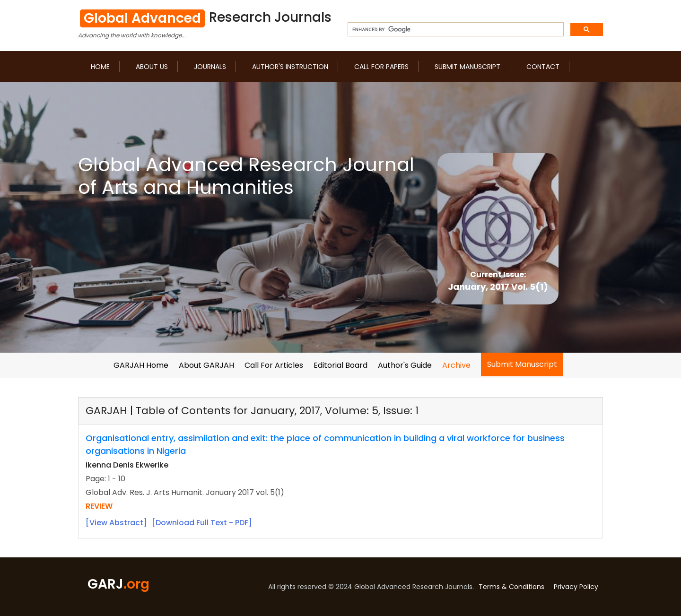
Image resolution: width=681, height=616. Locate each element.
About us (152, 67)
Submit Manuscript (467, 67)
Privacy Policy (576, 587)
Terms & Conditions (511, 587)
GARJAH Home (141, 365)
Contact (543, 67)
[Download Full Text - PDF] (202, 523)
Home (100, 67)
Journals (210, 67)
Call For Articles (274, 365)
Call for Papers (381, 67)
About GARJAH (206, 365)
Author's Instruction (290, 67)
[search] (455, 30)
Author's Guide (405, 365)
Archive (456, 365)
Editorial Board (340, 365)
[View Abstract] (116, 523)
